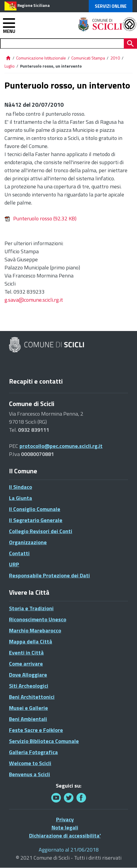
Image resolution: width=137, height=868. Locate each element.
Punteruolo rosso (40, 218)
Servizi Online (111, 6)
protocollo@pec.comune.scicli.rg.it (61, 446)
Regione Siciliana (34, 5)
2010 (115, 58)
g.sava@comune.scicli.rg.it (34, 300)
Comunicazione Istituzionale (41, 58)
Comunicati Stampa (88, 58)
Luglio (10, 66)
